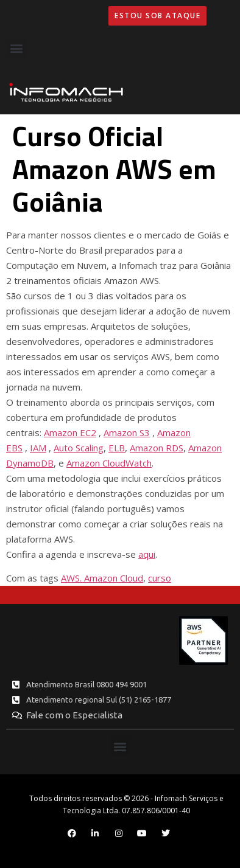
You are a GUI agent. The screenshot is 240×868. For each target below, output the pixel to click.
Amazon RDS (157, 448)
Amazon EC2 (70, 432)
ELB (117, 448)
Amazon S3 (127, 432)
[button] (16, 48)
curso (160, 578)
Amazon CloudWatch (109, 463)
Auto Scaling (79, 448)
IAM (38, 448)
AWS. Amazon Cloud (102, 578)
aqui (147, 554)
